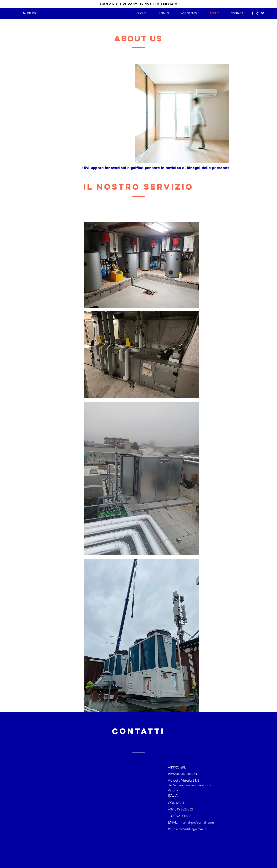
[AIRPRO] (30, 13)
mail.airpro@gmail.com (197, 822)
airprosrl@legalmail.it (191, 829)
